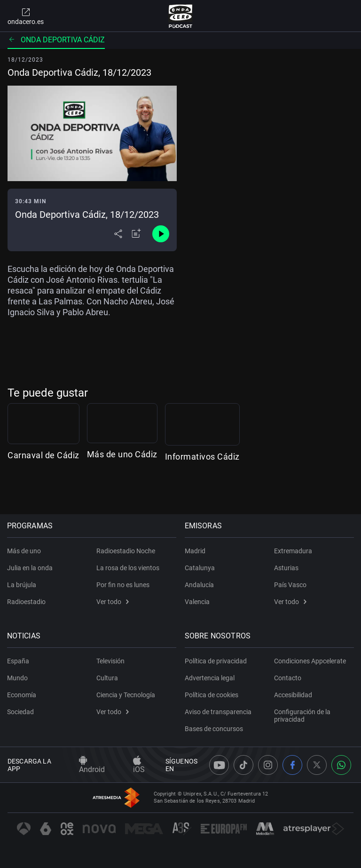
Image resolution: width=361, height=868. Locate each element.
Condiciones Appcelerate (310, 661)
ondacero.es (26, 16)
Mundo (18, 678)
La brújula (22, 585)
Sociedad (21, 712)
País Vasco (290, 585)
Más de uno (24, 551)
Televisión (110, 661)
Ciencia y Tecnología (126, 695)
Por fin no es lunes (123, 585)
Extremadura (293, 551)
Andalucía (200, 585)
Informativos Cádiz (323, 489)
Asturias (286, 568)
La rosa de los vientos (128, 568)
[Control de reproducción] (161, 234)
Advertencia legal (210, 678)
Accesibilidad (293, 695)
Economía (22, 695)
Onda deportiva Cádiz (56, 40)
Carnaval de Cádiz (43, 489)
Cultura (107, 678)
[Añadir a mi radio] (136, 234)
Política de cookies (212, 695)
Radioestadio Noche (126, 551)
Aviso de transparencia (219, 712)
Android (92, 765)
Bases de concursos (214, 729)
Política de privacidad (216, 661)
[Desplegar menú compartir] (118, 234)
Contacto (288, 678)
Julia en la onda (30, 568)
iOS (139, 765)
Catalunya (200, 568)
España (19, 661)
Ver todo (113, 602)
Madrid (196, 551)
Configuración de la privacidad (302, 716)
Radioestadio (27, 602)
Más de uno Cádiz (182, 489)
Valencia (198, 602)
